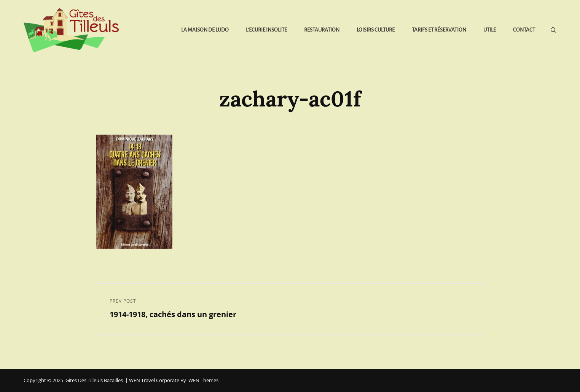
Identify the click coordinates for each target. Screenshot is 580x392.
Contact (524, 30)
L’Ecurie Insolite (266, 30)
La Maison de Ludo (205, 30)
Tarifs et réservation (439, 30)
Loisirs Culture (376, 30)
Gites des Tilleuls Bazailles (94, 380)
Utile (490, 30)
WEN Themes (203, 380)
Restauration (322, 30)
